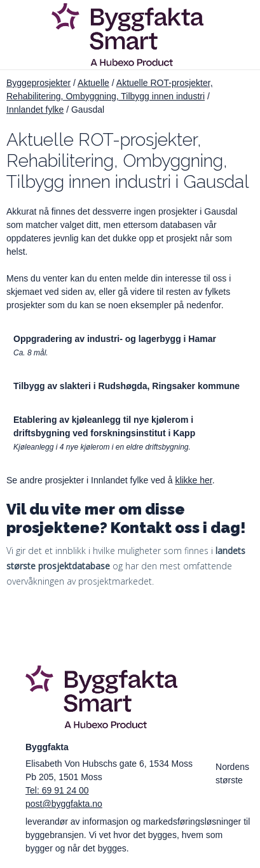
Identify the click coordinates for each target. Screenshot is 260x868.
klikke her (193, 480)
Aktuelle (93, 83)
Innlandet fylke (35, 110)
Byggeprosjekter (38, 83)
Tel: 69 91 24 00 (57, 790)
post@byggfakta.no (64, 804)
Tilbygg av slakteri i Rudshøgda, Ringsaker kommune (127, 386)
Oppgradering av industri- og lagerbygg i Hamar (115, 339)
